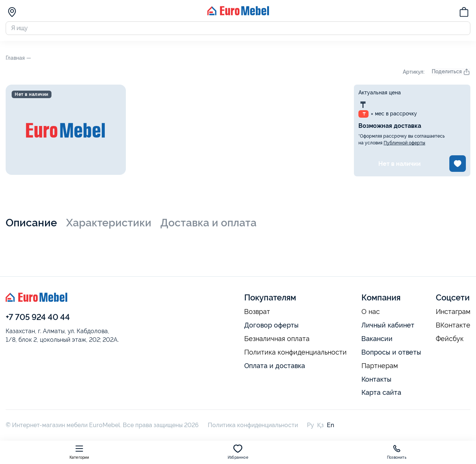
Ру (311, 427)
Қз (320, 427)
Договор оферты (271, 327)
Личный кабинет (388, 327)
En (330, 427)
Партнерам (380, 367)
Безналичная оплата (277, 341)
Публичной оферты (404, 145)
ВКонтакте (453, 327)
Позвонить (397, 452)
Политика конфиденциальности (295, 354)
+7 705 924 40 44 (38, 318)
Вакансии (377, 340)
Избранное (238, 452)
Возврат (257, 314)
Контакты (376, 381)
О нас (371, 314)
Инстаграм (453, 314)
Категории (79, 452)
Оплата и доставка (275, 367)
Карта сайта (381, 394)
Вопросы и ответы (391, 354)
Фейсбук (450, 341)
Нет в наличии (400, 165)
